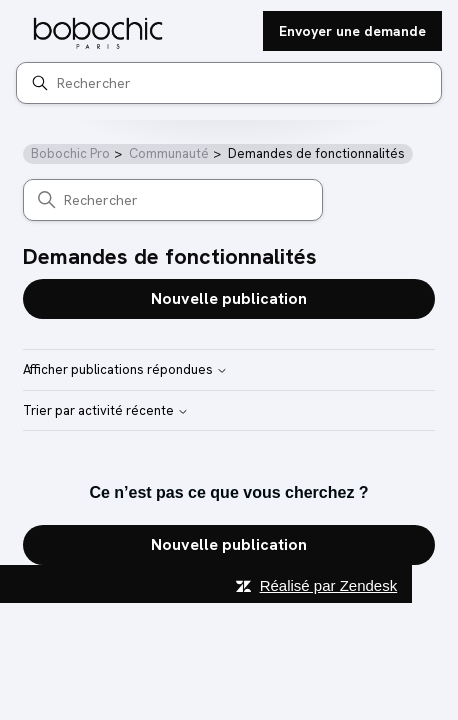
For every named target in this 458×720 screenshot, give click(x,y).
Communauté (169, 153)
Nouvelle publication (229, 298)
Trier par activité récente (106, 411)
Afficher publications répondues (125, 370)
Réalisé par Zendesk (329, 585)
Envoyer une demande (352, 31)
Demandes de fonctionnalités (316, 153)
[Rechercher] (229, 83)
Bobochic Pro (70, 153)
